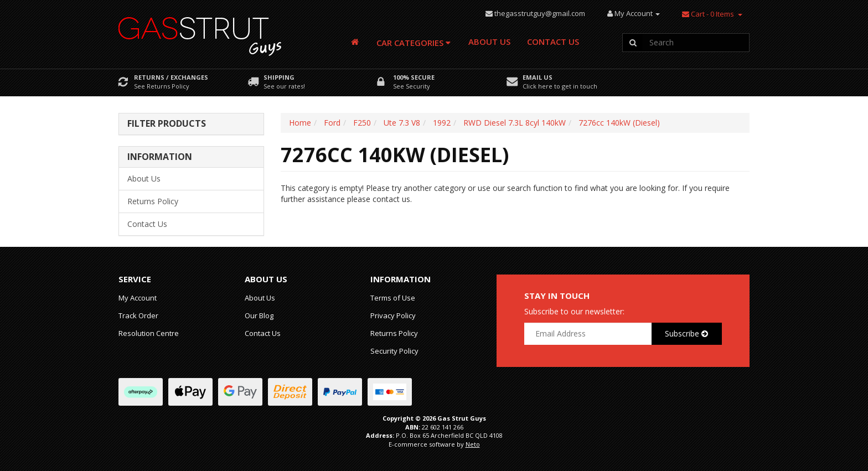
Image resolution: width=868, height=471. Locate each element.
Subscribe (686, 333)
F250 (362, 123)
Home (300, 123)
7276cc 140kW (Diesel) (619, 123)
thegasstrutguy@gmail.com (540, 13)
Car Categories (414, 43)
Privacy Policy (393, 315)
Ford (332, 123)
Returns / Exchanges (171, 77)
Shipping (279, 77)
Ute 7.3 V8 (402, 123)
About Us (489, 42)
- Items (708, 14)
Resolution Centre (149, 333)
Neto (473, 444)
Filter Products (167, 124)
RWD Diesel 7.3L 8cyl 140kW (515, 123)
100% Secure (414, 77)
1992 (442, 123)
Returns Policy (153, 201)
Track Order (138, 315)
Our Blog (259, 315)
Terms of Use (393, 298)
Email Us (538, 77)
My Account (138, 298)
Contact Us (553, 42)
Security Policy (394, 351)
